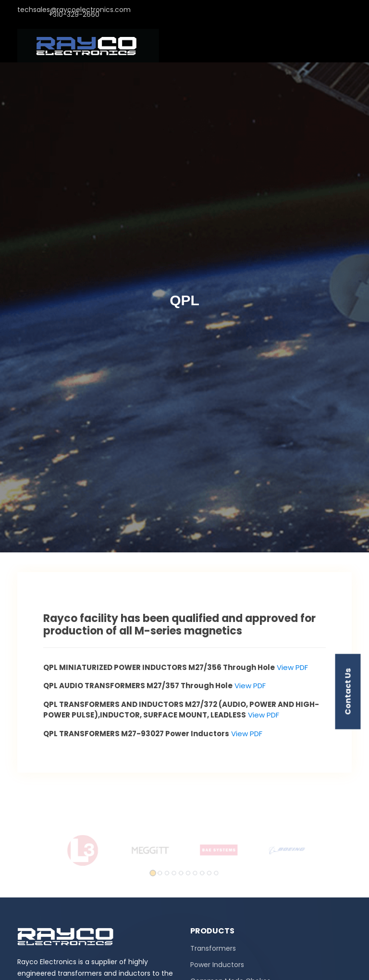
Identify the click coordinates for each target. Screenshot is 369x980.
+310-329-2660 (74, 17)
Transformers (213, 948)
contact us (348, 692)
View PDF (291, 667)
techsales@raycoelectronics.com (74, 12)
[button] (157, 870)
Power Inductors (217, 965)
